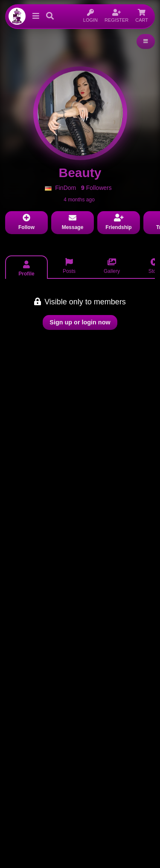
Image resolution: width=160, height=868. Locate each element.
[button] (34, 16)
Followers (96, 188)
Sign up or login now (80, 322)
